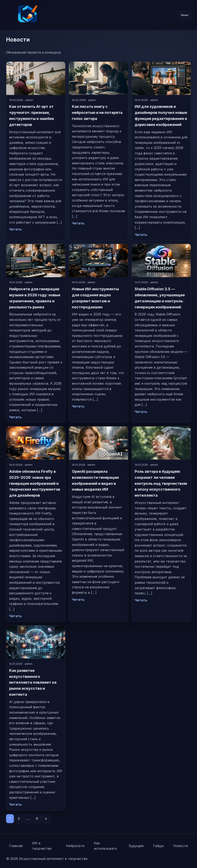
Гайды (158, 846)
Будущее (136, 846)
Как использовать (105, 846)
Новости (181, 846)
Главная (16, 846)
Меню (185, 15)
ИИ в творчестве (42, 846)
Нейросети (75, 846)
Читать (15, 229)
